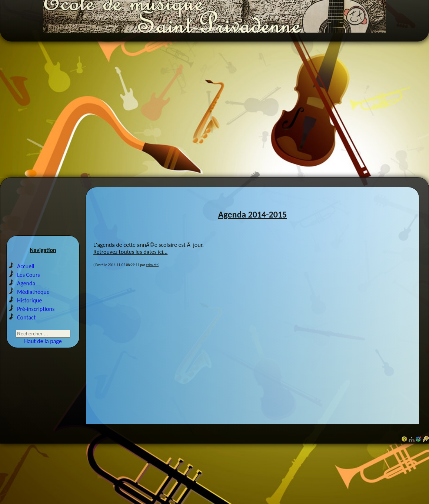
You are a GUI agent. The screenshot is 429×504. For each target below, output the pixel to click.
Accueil (26, 281)
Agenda (26, 299)
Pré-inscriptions (36, 324)
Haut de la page (43, 356)
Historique (29, 316)
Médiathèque (33, 307)
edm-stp (152, 277)
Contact (26, 333)
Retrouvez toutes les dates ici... (130, 264)
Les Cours (29, 290)
